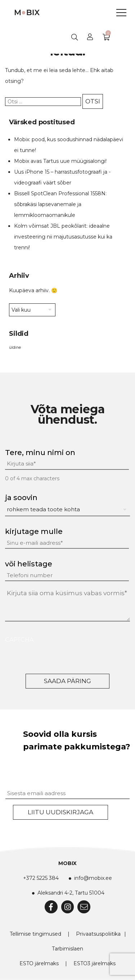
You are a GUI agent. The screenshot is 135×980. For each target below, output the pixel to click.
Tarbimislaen (67, 949)
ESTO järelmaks (39, 963)
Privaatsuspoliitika (98, 934)
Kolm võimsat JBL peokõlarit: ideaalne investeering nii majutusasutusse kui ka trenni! (63, 237)
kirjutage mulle (34, 531)
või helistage (29, 564)
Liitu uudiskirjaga (60, 812)
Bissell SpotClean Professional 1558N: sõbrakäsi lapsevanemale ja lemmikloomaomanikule (60, 204)
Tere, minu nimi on (40, 453)
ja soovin (21, 498)
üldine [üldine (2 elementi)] (15, 348)
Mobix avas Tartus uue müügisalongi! (60, 161)
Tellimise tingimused (35, 934)
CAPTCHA (19, 640)
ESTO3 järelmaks (94, 963)
